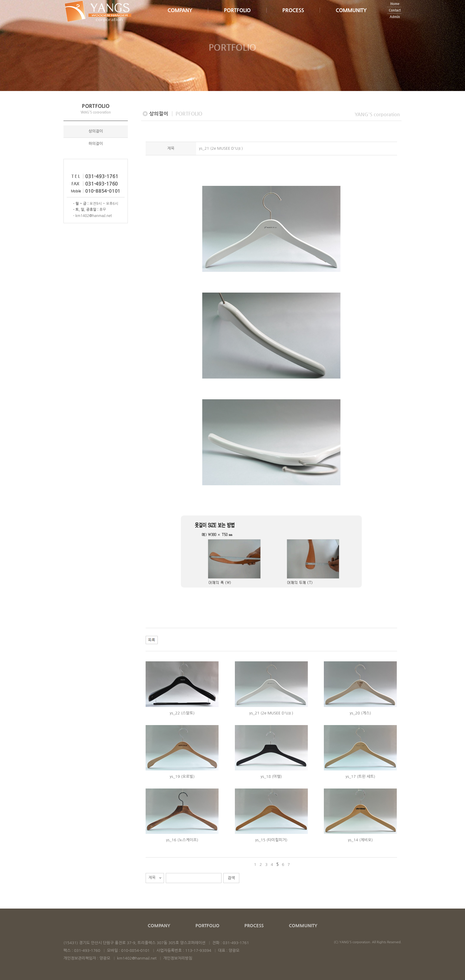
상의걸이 (96, 132)
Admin (395, 24)
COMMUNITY (351, 17)
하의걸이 (96, 144)
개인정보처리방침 (178, 958)
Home (395, 11)
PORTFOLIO (237, 17)
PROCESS (293, 17)
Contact (395, 17)
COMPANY (180, 17)
